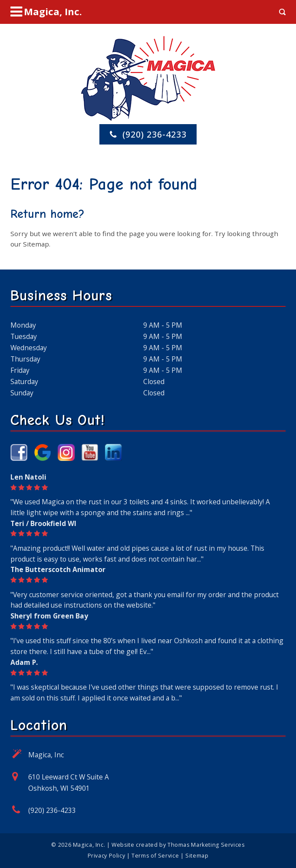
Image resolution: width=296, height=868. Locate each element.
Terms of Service (155, 856)
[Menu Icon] (46, 12)
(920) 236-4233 (52, 810)
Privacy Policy (107, 856)
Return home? (48, 214)
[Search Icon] (282, 12)
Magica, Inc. (89, 845)
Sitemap (36, 244)
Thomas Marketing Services (206, 845)
